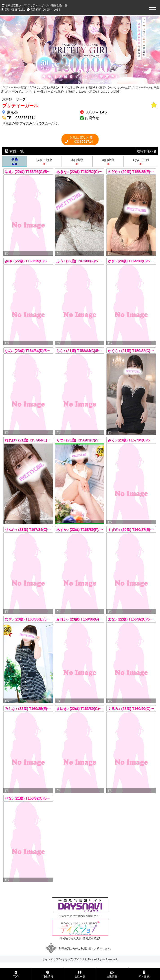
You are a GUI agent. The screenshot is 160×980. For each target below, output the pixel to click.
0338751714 (81, 139)
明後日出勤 (141, 162)
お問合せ (92, 118)
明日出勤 (108, 162)
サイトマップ (50, 959)
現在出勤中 (44, 162)
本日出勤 (77, 162)
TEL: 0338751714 (21, 118)
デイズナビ (81, 959)
